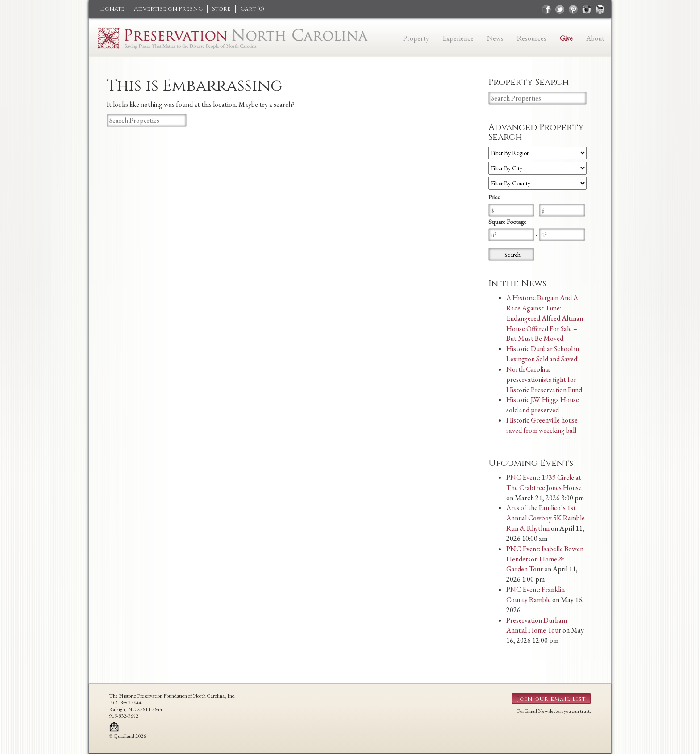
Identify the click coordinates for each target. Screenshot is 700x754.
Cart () (252, 9)
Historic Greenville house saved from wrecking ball (542, 425)
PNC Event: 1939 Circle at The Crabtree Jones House (544, 482)
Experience (458, 38)
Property (416, 38)
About (595, 38)
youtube (600, 9)
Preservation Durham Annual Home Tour (537, 625)
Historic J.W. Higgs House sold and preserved (543, 405)
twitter (560, 9)
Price (494, 197)
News (495, 38)
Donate (112, 9)
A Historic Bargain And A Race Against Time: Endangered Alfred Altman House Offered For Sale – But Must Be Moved (545, 318)
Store (221, 9)
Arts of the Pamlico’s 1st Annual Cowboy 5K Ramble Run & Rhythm (546, 518)
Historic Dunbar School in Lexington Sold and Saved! (543, 354)
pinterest (573, 9)
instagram (587, 9)
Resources (532, 38)
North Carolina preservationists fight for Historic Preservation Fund (544, 379)
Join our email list (551, 699)
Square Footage (507, 222)
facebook (546, 9)
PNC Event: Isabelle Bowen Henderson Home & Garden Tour (545, 559)
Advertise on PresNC (168, 9)
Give (566, 38)
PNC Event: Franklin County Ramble (535, 595)
